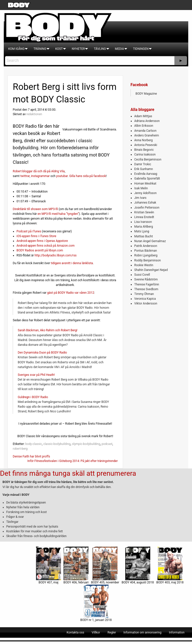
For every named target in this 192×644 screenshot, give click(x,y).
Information (177, 632)
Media (119, 49)
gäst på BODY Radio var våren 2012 (71, 293)
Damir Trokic (143, 164)
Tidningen (141, 49)
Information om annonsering (142, 632)
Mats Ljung (142, 231)
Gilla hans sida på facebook (88, 176)
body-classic (34, 444)
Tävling (100, 49)
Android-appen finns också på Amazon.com (45, 246)
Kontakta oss (75, 632)
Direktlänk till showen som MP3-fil (35, 209)
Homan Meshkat (145, 184)
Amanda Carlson (145, 131)
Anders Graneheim (147, 135)
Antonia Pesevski (146, 145)
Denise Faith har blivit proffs (31, 456)
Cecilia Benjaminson (148, 159)
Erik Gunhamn (144, 169)
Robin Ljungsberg (146, 255)
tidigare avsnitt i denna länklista (72, 263)
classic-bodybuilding (57, 444)
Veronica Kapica (145, 299)
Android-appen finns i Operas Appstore (42, 241)
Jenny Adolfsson (145, 193)
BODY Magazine (146, 94)
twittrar (25, 176)
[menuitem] (16, 49)
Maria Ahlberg (144, 227)
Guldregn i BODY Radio (33, 397)
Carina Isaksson (145, 154)
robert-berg (20, 449)
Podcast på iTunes (29, 231)
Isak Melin (141, 188)
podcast (107, 444)
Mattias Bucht (143, 236)
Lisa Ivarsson (143, 222)
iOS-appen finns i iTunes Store (36, 236)
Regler (112, 632)
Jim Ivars (140, 198)
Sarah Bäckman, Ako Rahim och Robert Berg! (48, 330)
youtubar (62, 176)
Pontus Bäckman (146, 251)
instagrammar (40, 176)
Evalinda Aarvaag (146, 174)
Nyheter (78, 49)
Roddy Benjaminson (147, 260)
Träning (40, 49)
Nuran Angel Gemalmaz (150, 241)
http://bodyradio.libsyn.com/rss (55, 255)
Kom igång (16, 49)
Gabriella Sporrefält (147, 179)
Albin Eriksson (144, 126)
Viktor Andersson (146, 303)
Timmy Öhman (144, 294)
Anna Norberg (143, 140)
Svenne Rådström (146, 279)
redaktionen (34, 114)
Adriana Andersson (147, 121)
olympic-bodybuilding (86, 444)
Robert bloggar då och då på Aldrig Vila (39, 171)
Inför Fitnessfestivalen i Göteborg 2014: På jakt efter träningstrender (73, 461)
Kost (59, 49)
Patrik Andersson (146, 246)
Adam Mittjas (143, 116)
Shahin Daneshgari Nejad (151, 270)
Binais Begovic (144, 150)
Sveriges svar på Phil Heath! (36, 375)
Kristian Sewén (144, 212)
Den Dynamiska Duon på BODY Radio (42, 353)
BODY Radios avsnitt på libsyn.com (40, 250)
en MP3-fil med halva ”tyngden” (58, 214)
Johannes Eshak (145, 203)
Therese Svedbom (146, 289)
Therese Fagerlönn (147, 284)
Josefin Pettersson (147, 208)
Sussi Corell (142, 275)
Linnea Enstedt (144, 217)
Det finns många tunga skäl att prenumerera (68, 473)
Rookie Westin (144, 265)
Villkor (96, 632)
